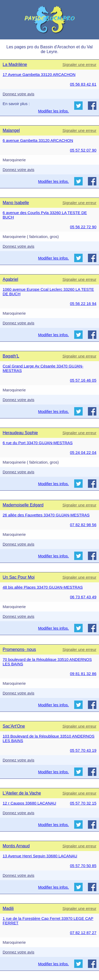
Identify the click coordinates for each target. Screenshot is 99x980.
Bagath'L (11, 356)
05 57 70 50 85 (83, 866)
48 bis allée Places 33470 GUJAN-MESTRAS (43, 587)
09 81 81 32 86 (83, 674)
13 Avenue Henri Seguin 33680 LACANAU (40, 856)
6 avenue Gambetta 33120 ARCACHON (38, 140)
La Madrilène (15, 64)
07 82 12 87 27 (83, 933)
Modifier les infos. (53, 111)
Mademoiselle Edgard (23, 505)
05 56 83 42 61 (83, 84)
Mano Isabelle (16, 203)
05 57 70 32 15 (83, 803)
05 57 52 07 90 (83, 150)
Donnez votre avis (18, 94)
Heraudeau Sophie (20, 433)
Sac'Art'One (14, 726)
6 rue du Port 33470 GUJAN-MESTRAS (38, 443)
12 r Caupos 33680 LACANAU (29, 803)
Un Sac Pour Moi (19, 577)
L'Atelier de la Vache (22, 793)
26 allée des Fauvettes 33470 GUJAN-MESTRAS (46, 515)
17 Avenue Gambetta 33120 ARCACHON (39, 74)
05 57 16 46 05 (83, 380)
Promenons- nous (19, 649)
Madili (8, 908)
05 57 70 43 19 (83, 750)
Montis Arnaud (16, 846)
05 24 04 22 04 (83, 452)
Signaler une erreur (79, 64)
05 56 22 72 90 (83, 227)
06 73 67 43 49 (83, 597)
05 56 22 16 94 (83, 304)
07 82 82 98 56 (83, 525)
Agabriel (10, 279)
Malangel (11, 130)
